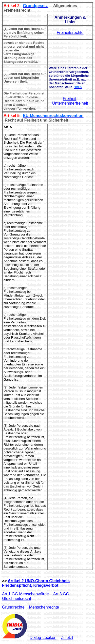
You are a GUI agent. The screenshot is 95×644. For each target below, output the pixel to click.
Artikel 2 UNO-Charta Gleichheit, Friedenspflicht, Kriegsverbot (36, 583)
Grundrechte (13, 607)
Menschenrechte (44, 607)
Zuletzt (67, 638)
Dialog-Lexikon (43, 638)
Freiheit (70, 99)
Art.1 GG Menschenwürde (25, 594)
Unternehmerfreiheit (70, 103)
